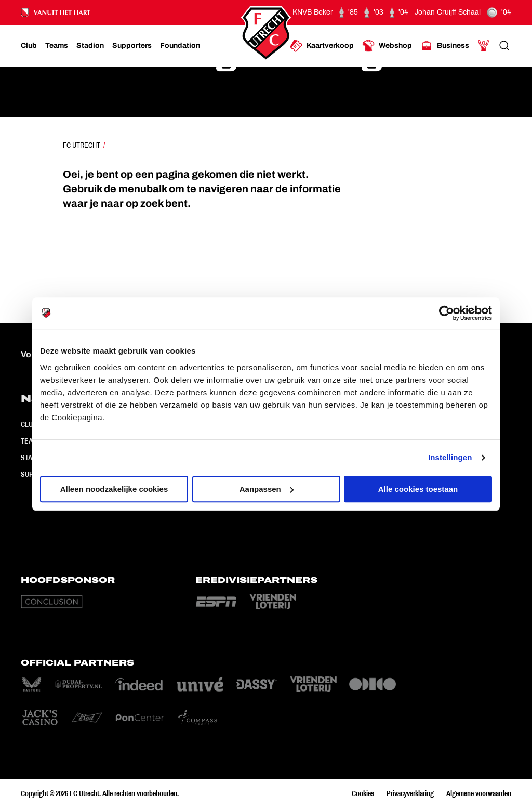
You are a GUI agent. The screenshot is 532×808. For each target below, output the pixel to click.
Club (29, 424)
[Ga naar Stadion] (90, 46)
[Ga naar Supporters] (132, 46)
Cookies (363, 793)
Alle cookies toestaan (418, 489)
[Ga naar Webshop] (387, 46)
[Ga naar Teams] (57, 46)
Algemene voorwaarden (479, 793)
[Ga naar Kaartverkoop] (322, 46)
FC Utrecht (82, 145)
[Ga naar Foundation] (180, 46)
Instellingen (450, 457)
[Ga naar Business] (445, 46)
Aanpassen (267, 489)
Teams (31, 441)
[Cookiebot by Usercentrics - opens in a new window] (447, 313)
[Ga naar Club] (29, 46)
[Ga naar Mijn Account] (484, 46)
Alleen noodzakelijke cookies (114, 489)
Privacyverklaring (410, 793)
